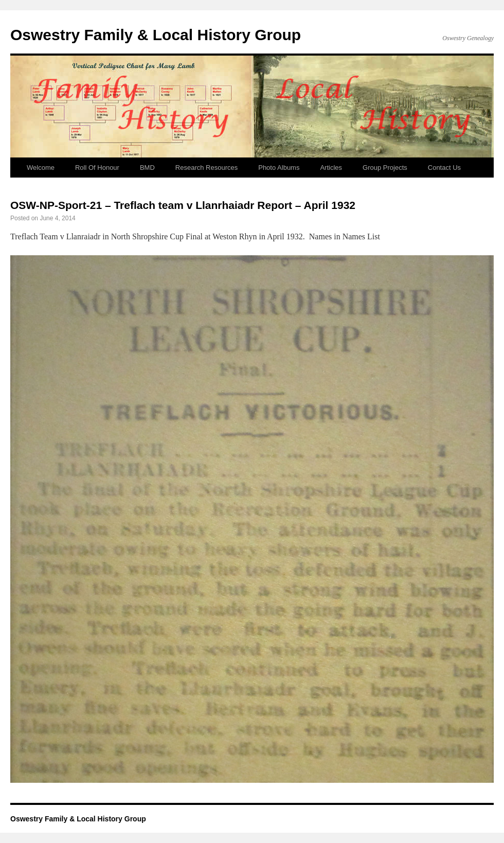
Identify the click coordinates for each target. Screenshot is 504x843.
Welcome (41, 168)
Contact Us (444, 168)
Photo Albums (279, 168)
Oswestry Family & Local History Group (156, 35)
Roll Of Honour (97, 168)
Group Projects (385, 168)
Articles (331, 168)
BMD (147, 168)
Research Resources (206, 168)
